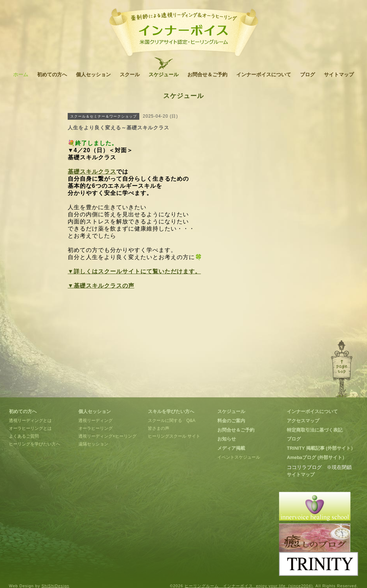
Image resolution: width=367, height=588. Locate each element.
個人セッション (93, 74)
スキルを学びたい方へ (171, 411)
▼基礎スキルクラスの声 (101, 286)
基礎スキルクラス (92, 172)
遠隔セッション (93, 444)
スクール (130, 74)
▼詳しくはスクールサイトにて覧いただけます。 (134, 271)
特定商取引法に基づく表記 (315, 430)
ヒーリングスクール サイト (174, 436)
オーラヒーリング (95, 428)
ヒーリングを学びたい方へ (35, 444)
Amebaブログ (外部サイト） (317, 457)
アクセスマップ (303, 421)
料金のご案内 (231, 421)
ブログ (307, 74)
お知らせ (227, 439)
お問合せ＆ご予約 (207, 74)
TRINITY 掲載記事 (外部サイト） (321, 448)
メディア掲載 (231, 448)
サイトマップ (339, 74)
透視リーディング (95, 421)
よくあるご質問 (24, 436)
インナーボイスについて (264, 74)
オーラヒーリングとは (30, 428)
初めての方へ (52, 74)
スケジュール (164, 74)
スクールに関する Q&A (172, 421)
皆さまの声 (159, 428)
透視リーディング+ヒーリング (107, 436)
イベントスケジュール (239, 457)
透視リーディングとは (30, 421)
